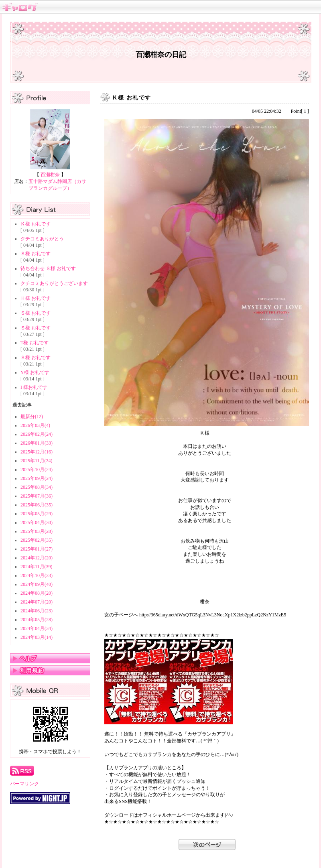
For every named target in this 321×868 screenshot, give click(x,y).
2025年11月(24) (37, 461)
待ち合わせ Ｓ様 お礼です (48, 268)
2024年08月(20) (37, 593)
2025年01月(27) (37, 549)
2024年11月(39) (37, 567)
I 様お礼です (34, 387)
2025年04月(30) (37, 522)
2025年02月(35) (37, 540)
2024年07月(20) (37, 602)
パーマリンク (24, 784)
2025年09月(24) (37, 478)
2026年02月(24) (37, 434)
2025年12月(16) (37, 452)
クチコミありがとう (42, 239)
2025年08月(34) (37, 487)
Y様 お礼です (35, 372)
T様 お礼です (35, 343)
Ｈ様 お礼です (36, 298)
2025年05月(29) (37, 514)
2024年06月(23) (37, 611)
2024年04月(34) (37, 628)
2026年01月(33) (37, 443)
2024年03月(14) (37, 637)
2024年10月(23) (37, 575)
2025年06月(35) (37, 505)
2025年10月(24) (37, 470)
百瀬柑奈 (50, 175)
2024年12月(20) (37, 558)
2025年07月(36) (37, 496)
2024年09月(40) (37, 584)
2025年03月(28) (37, 531)
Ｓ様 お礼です (36, 254)
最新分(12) (32, 417)
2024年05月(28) (37, 620)
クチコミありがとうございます (54, 283)
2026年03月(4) (35, 425)
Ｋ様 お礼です (36, 224)
